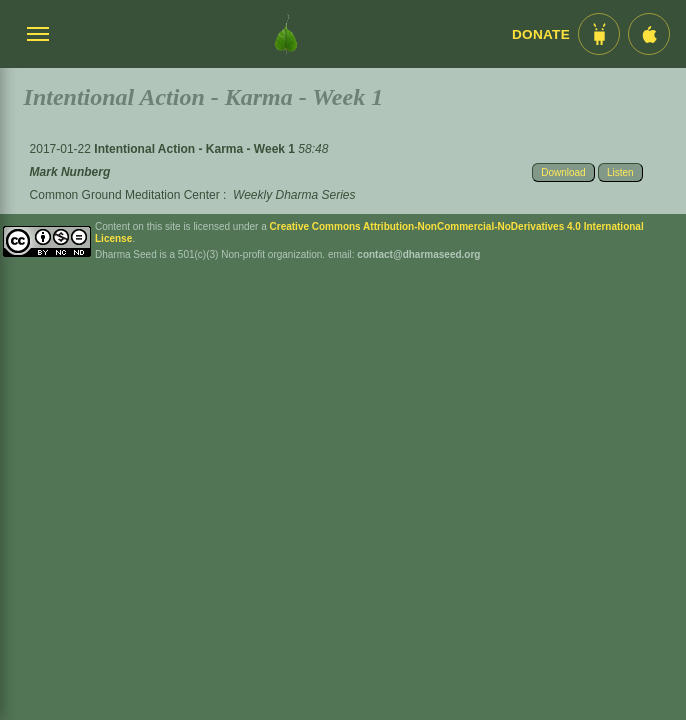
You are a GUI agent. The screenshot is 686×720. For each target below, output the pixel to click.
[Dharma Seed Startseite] (286, 34)
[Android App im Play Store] (599, 34)
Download (563, 172)
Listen (620, 172)
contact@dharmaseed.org (418, 254)
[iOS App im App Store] (649, 34)
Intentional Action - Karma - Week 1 (196, 149)
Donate (541, 34)
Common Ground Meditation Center (125, 195)
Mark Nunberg (70, 172)
